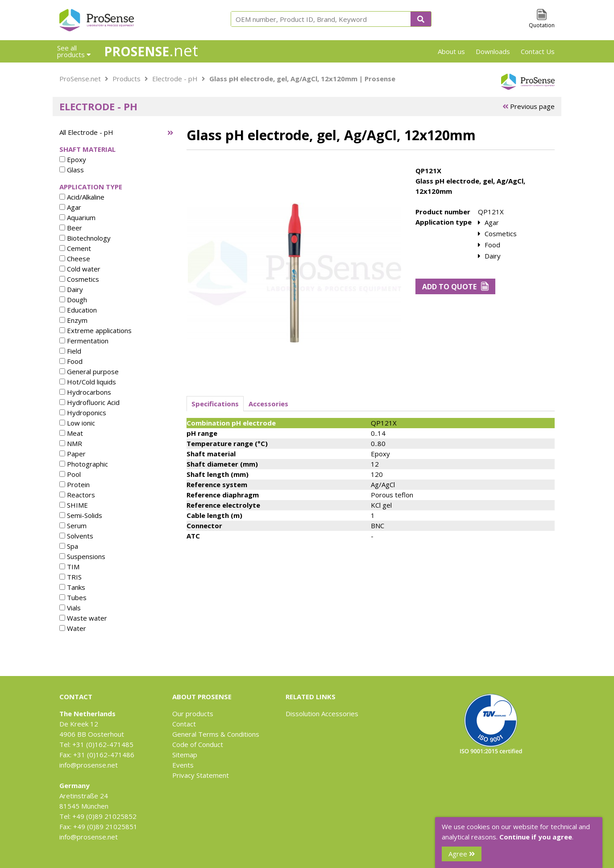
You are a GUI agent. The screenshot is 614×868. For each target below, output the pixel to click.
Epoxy (73, 159)
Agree (462, 854)
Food (71, 361)
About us (451, 51)
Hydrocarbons (85, 392)
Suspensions (82, 556)
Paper (73, 454)
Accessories (268, 404)
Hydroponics (83, 413)
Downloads (493, 51)
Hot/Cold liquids (88, 382)
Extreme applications (95, 330)
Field (70, 351)
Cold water (80, 269)
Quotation (542, 25)
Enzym (73, 320)
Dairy (71, 289)
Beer (71, 228)
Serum (73, 526)
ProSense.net (80, 79)
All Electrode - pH (86, 132)
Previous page (529, 106)
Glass (72, 170)
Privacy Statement (201, 775)
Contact (184, 724)
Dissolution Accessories (322, 714)
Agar (70, 207)
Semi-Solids (81, 515)
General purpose (89, 371)
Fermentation (84, 341)
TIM (69, 567)
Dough (73, 300)
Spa (69, 546)
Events (183, 765)
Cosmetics (79, 279)
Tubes (73, 597)
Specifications (215, 404)
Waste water (83, 618)
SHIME (74, 505)
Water (73, 628)
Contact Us (538, 51)
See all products (74, 51)
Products (127, 79)
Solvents (76, 536)
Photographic (84, 464)
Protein (75, 484)
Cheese (75, 259)
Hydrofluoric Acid (89, 402)
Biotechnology (85, 238)
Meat (71, 433)
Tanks (72, 587)
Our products (193, 714)
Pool (70, 474)
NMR (71, 443)
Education (78, 310)
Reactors (77, 495)
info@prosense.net (89, 765)
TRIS (71, 577)
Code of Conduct (198, 744)
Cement (75, 248)
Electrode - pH (175, 79)
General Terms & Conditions (216, 734)
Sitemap (185, 755)
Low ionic (77, 423)
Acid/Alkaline (82, 197)
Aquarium (77, 217)
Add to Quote (455, 287)
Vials (70, 608)
